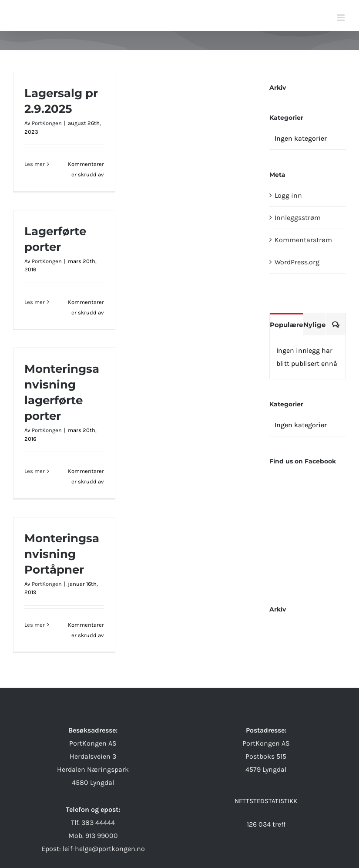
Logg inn (288, 195)
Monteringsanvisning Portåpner (62, 554)
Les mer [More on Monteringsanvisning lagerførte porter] (35, 471)
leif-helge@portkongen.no (104, 849)
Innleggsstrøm (298, 218)
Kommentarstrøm (303, 240)
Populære (286, 325)
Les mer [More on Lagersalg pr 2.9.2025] (35, 164)
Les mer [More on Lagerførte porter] (35, 302)
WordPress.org (297, 262)
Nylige (314, 325)
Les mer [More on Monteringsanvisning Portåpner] (35, 625)
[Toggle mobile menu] (341, 18)
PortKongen (47, 123)
